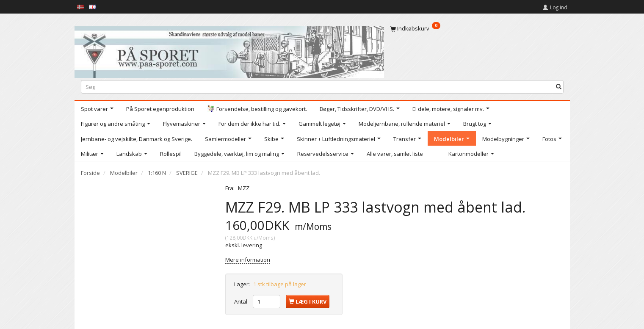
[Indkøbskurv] (477, 28)
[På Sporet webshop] (229, 50)
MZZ (244, 188)
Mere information (248, 260)
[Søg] (559, 87)
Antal (241, 301)
